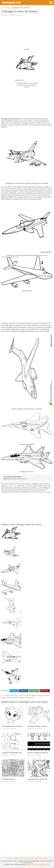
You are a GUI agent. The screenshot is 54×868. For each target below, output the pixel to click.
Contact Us (10, 858)
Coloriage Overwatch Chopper (37, 726)
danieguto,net (12, 486)
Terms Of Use (24, 858)
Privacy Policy (38, 858)
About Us (31, 858)
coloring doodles (29, 698)
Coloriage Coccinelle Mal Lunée (12, 753)
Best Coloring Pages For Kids (42, 864)
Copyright (16, 858)
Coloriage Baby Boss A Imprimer (12, 726)
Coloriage (5, 15)
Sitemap (45, 858)
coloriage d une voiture (11, 696)
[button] (51, 2)
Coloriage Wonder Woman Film (38, 779)
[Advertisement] (27, 32)
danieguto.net (11, 2)
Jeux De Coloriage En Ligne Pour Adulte (40, 753)
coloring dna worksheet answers (15, 698)
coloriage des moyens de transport (27, 696)
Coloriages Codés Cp (9, 779)
